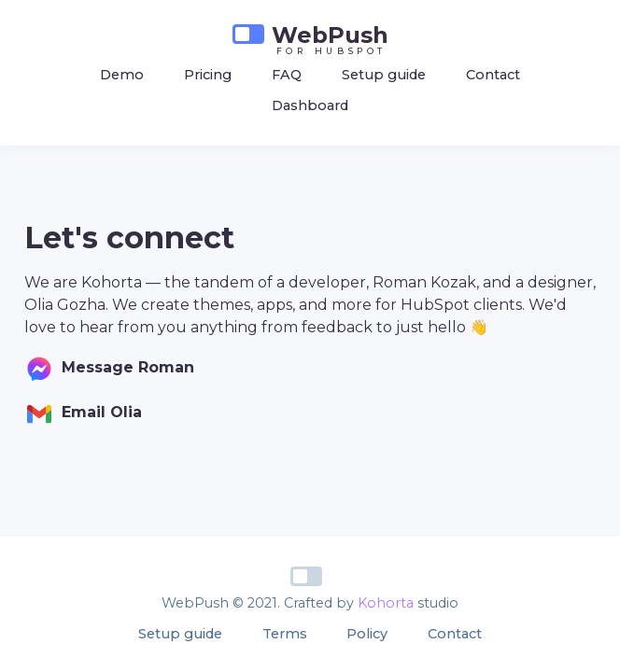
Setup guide (384, 75)
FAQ (287, 75)
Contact (493, 75)
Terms (285, 634)
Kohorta (386, 603)
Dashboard (310, 105)
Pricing (208, 75)
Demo (122, 75)
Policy (367, 634)
